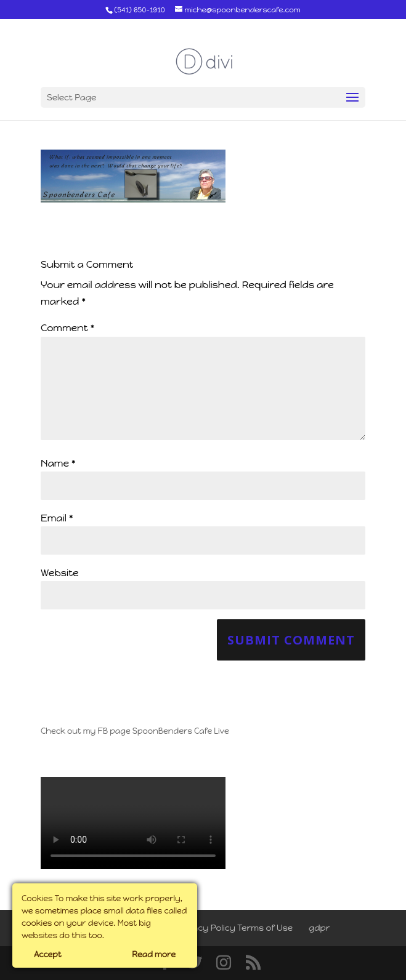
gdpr (319, 928)
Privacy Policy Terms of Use (234, 928)
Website (60, 573)
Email (57, 518)
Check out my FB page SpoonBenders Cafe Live (135, 731)
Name (58, 463)
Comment (67, 328)
